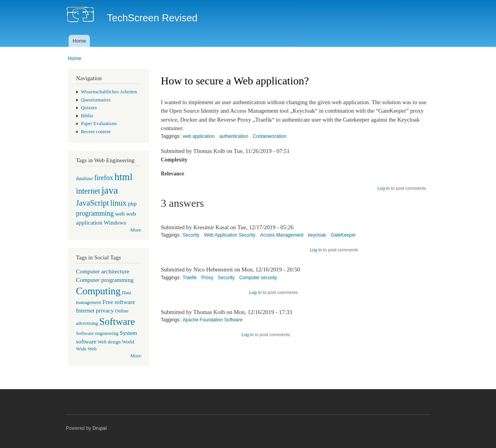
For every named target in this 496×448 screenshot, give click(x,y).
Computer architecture (103, 271)
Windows (115, 222)
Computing (98, 291)
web (120, 214)
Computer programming (105, 280)
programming (95, 213)
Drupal (100, 428)
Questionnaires (96, 100)
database (84, 179)
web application (199, 136)
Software (117, 322)
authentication (234, 136)
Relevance (172, 174)
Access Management (282, 235)
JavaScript (92, 203)
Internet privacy (95, 310)
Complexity (174, 160)
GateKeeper (343, 235)
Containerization (270, 136)
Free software (119, 302)
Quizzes (89, 108)
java (110, 190)
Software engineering (97, 333)
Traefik (189, 278)
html (123, 177)
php (132, 203)
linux (118, 203)
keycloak (317, 235)
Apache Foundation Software (213, 320)
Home (79, 41)
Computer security (258, 278)
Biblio (87, 116)
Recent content (96, 132)
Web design (109, 342)
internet (88, 191)
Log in (383, 188)
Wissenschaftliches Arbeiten (109, 92)
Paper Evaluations (99, 124)
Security (191, 235)
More (136, 230)
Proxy (207, 278)
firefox (104, 178)
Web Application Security (230, 235)
